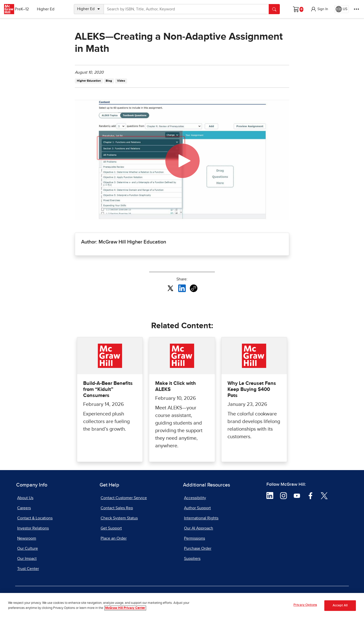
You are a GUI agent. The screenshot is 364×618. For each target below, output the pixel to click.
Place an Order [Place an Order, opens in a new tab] (114, 538)
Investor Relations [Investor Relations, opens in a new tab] (33, 528)
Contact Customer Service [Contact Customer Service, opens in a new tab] (124, 498)
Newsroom (27, 538)
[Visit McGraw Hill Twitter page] (324, 495)
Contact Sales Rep (117, 508)
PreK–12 (27, 9)
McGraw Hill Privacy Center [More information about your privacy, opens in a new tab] (125, 609)
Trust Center (28, 569)
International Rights (201, 518)
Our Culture (28, 548)
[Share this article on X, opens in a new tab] (170, 288)
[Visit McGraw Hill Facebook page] (311, 495)
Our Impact (27, 559)
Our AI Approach (199, 528)
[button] (319, 9)
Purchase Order (198, 548)
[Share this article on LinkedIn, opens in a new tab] (182, 288)
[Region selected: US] (342, 9)
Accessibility (195, 498)
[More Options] (356, 9)
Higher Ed (51, 9)
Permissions (195, 538)
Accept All (340, 606)
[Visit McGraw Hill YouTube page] (297, 495)
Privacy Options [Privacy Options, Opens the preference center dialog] (305, 606)
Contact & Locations (35, 518)
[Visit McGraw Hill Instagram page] (283, 495)
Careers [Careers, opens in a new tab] (24, 508)
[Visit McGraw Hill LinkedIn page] (270, 495)
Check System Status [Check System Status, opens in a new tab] (119, 518)
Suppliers (192, 559)
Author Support (197, 508)
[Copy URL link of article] (194, 288)
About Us (25, 498)
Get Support (111, 528)
